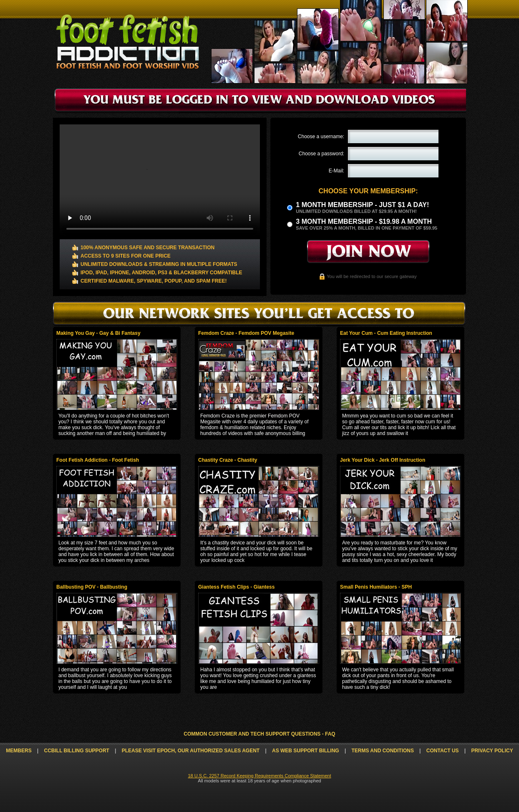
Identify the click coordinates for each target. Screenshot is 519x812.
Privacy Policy (492, 751)
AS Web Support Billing (306, 751)
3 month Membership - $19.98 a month (364, 221)
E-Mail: (336, 171)
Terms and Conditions (383, 751)
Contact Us (443, 751)
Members (19, 751)
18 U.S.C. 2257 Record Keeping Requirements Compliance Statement (259, 776)
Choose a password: (321, 154)
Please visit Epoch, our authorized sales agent (191, 751)
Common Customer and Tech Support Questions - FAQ (259, 734)
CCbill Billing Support (76, 751)
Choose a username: (321, 137)
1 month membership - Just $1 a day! (362, 205)
